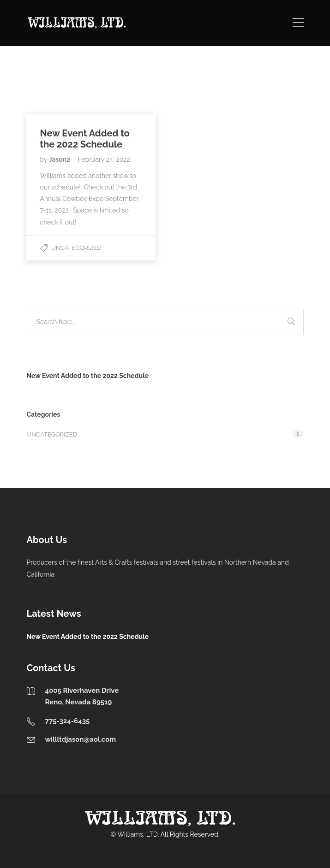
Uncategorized (76, 248)
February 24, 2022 (104, 159)
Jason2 (60, 159)
